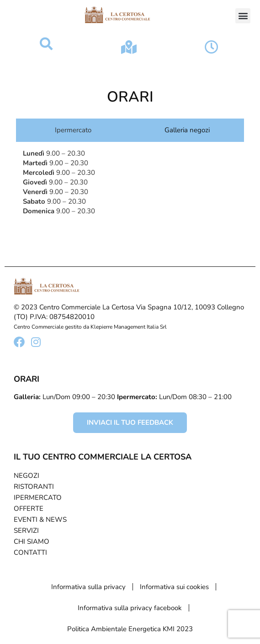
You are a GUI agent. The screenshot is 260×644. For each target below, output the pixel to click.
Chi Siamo (32, 541)
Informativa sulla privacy (88, 587)
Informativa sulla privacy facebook (130, 608)
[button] (243, 16)
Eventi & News (40, 520)
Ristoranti (34, 487)
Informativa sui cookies (174, 587)
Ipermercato (38, 498)
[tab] (71, 130)
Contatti (30, 552)
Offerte (29, 509)
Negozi (27, 476)
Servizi (26, 530)
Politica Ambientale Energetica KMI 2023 (130, 629)
